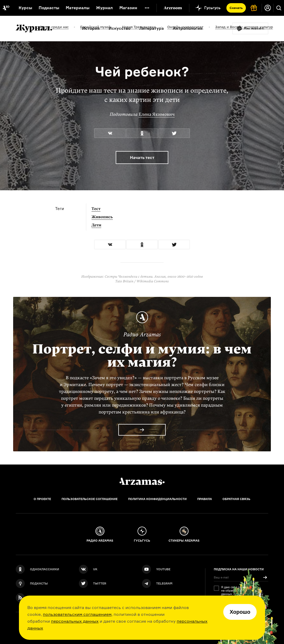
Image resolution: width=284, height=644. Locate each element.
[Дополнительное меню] (147, 8)
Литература (152, 28)
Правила (205, 499)
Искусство (120, 28)
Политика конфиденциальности (157, 499)
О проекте (42, 499)
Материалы (78, 8)
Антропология (188, 28)
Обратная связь (236, 499)
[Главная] (142, 481)
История (91, 28)
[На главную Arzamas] (6, 8)
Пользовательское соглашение (90, 499)
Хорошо (240, 612)
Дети (96, 225)
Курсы (25, 8)
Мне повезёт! (254, 28)
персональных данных (75, 621)
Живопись (102, 217)
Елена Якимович (157, 114)
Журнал (104, 8)
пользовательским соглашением (77, 614)
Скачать (236, 8)
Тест (96, 209)
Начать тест (142, 158)
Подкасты (49, 8)
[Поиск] (279, 8)
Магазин (128, 8)
